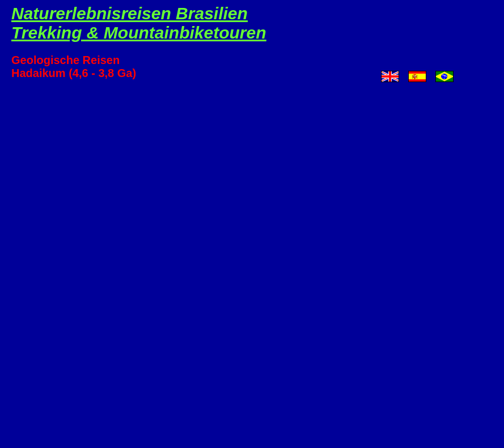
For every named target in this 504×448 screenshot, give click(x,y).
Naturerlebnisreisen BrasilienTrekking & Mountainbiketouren (139, 23)
